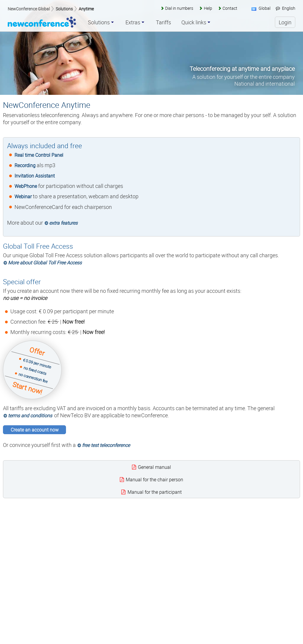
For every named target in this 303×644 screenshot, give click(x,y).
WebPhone (26, 186)
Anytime (86, 9)
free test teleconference (106, 445)
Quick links (194, 23)
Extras (133, 23)
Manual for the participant (155, 492)
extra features (63, 223)
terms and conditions (30, 416)
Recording (25, 165)
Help (208, 8)
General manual (154, 467)
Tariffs (163, 23)
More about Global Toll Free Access (45, 263)
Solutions (64, 9)
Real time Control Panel (39, 155)
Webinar (23, 196)
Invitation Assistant (35, 176)
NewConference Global (29, 9)
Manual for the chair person (154, 480)
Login (285, 22)
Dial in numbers (179, 8)
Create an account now (35, 430)
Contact (230, 8)
